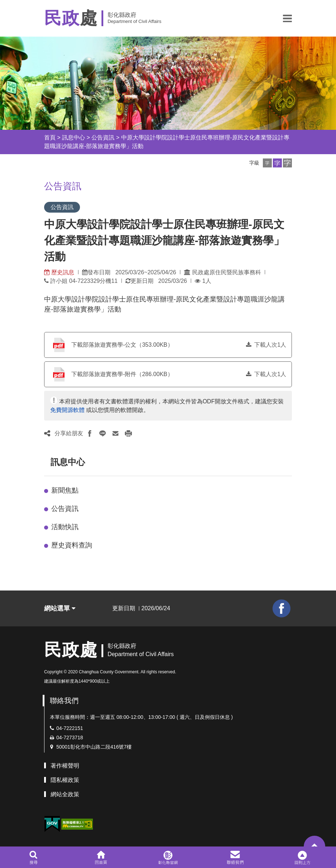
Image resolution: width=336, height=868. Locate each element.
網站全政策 (65, 794)
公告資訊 (103, 137)
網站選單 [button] (60, 608)
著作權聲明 (65, 766)
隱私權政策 (65, 780)
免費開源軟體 (67, 410)
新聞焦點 (65, 490)
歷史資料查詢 (72, 545)
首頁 (50, 137)
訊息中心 (74, 137)
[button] (287, 18)
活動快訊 (65, 527)
